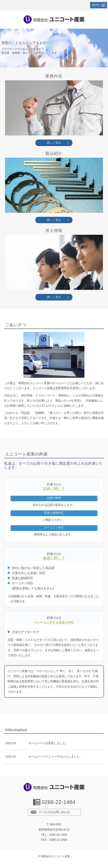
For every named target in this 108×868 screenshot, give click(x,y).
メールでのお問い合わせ (54, 812)
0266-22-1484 (59, 802)
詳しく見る (54, 143)
